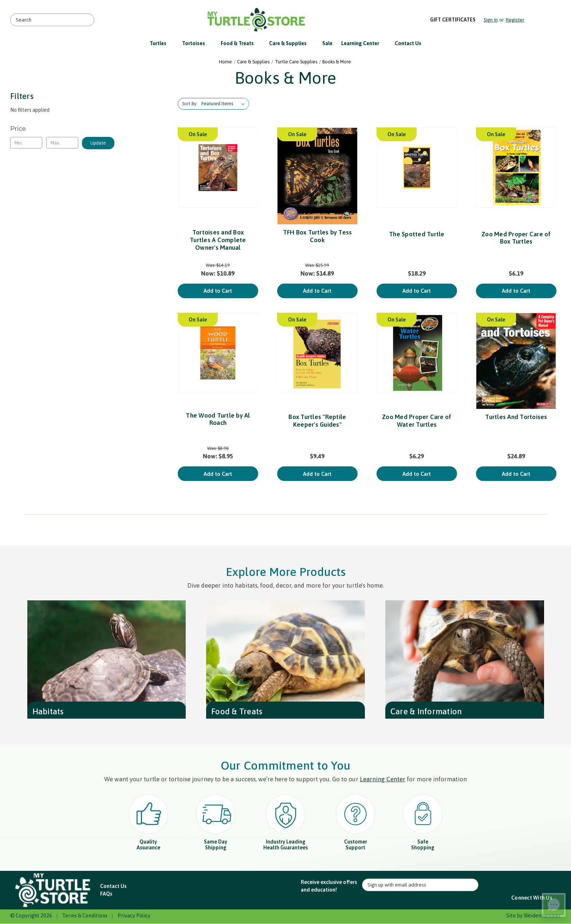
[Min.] (26, 143)
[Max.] (62, 143)
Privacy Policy (134, 916)
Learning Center (364, 43)
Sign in (491, 20)
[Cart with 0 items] (543, 20)
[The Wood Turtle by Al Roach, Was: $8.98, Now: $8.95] (218, 353)
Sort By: (190, 104)
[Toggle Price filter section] (62, 129)
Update (98, 143)
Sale (327, 43)
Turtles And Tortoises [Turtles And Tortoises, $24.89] (516, 417)
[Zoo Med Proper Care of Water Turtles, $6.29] (417, 353)
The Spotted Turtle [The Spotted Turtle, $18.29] (417, 234)
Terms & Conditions (85, 916)
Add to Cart (218, 291)
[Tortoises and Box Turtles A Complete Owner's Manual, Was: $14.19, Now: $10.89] (218, 168)
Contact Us (408, 43)
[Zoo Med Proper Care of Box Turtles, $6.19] (516, 168)
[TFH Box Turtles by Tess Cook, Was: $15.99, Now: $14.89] (317, 176)
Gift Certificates (453, 20)
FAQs (106, 894)
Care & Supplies (291, 43)
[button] (54, 890)
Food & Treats (241, 43)
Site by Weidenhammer (533, 916)
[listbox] (225, 104)
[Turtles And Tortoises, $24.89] (516, 361)
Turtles (162, 43)
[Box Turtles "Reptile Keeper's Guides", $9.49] (317, 353)
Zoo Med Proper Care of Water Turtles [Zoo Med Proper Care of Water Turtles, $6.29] (417, 421)
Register (515, 20)
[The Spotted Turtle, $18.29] (417, 168)
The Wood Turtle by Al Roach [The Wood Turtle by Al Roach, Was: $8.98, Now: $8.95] (218, 419)
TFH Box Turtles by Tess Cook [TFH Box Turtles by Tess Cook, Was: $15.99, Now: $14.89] (318, 236)
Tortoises (197, 43)
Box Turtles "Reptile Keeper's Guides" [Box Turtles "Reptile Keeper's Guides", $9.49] (317, 421)
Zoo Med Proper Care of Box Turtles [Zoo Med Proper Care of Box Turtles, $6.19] (516, 238)
